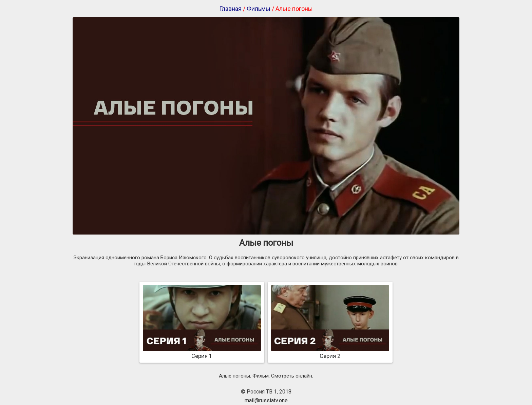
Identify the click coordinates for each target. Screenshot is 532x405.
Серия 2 (330, 352)
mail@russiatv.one (266, 400)
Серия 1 (202, 352)
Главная (230, 9)
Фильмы (259, 9)
